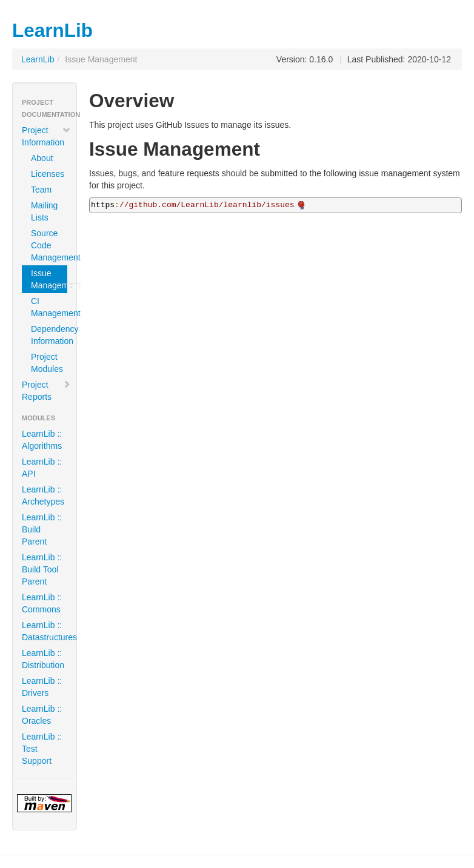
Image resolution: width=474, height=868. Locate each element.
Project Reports (46, 391)
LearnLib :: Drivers (42, 687)
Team (41, 190)
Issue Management (49, 279)
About (42, 158)
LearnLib (38, 59)
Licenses (48, 174)
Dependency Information (49, 335)
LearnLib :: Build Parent (42, 529)
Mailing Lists (44, 211)
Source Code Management (49, 245)
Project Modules (47, 363)
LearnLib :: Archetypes (43, 495)
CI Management (49, 307)
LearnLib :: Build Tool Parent (42, 569)
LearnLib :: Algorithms (42, 440)
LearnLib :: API (42, 468)
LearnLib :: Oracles (42, 715)
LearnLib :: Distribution (43, 659)
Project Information (46, 136)
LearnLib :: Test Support (42, 749)
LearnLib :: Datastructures (49, 631)
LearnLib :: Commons (42, 603)
